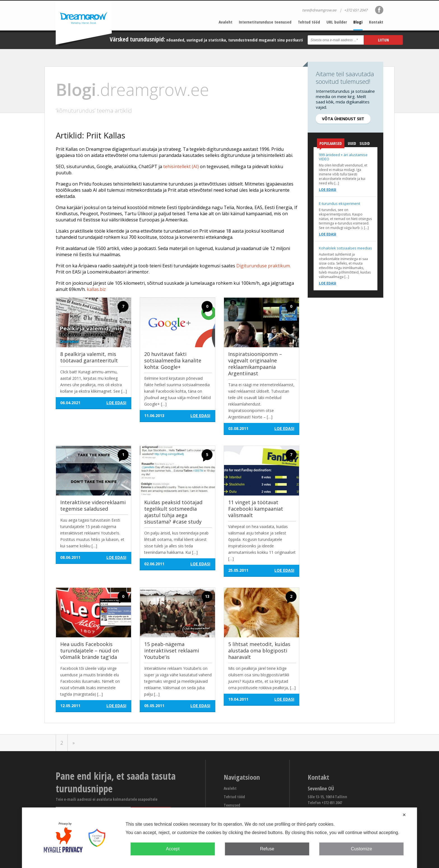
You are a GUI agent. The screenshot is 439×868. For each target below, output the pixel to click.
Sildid (365, 143)
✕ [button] (404, 815)
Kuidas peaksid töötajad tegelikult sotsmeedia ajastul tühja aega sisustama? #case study (173, 512)
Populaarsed (331, 144)
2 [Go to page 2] (62, 743)
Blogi (358, 22)
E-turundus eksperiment (339, 203)
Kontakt (376, 22)
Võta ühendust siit (343, 119)
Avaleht (226, 22)
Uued (352, 143)
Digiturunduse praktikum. (263, 266)
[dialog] (219, 838)
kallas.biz (96, 289)
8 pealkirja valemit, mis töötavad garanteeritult (89, 357)
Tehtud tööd (309, 22)
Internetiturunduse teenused (265, 22)
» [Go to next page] (74, 743)
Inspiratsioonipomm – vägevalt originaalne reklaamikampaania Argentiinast (255, 364)
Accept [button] (173, 849)
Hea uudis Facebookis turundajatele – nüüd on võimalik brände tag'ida (89, 651)
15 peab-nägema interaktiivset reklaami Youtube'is (172, 651)
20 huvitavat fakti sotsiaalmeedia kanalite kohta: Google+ (173, 360)
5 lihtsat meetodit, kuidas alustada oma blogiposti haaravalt (259, 651)
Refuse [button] (267, 849)
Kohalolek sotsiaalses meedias (345, 248)
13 (207, 596)
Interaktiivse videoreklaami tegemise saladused (93, 505)
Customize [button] (361, 849)
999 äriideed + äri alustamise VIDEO (343, 157)
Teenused (232, 805)
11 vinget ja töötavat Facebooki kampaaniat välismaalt (256, 509)
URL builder (337, 22)
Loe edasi (328, 190)
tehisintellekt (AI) (181, 166)
